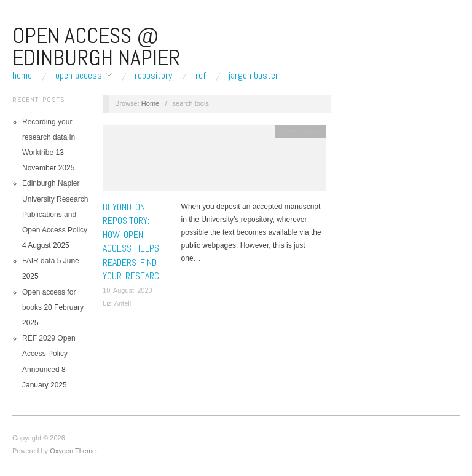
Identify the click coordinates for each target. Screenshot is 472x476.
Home (22, 76)
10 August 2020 (127, 290)
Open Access (79, 76)
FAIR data (38, 261)
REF (201, 76)
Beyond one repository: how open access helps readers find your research (133, 241)
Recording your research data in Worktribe (49, 137)
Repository (153, 76)
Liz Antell (117, 303)
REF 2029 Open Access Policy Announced (49, 354)
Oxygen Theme (73, 451)
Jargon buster (254, 76)
